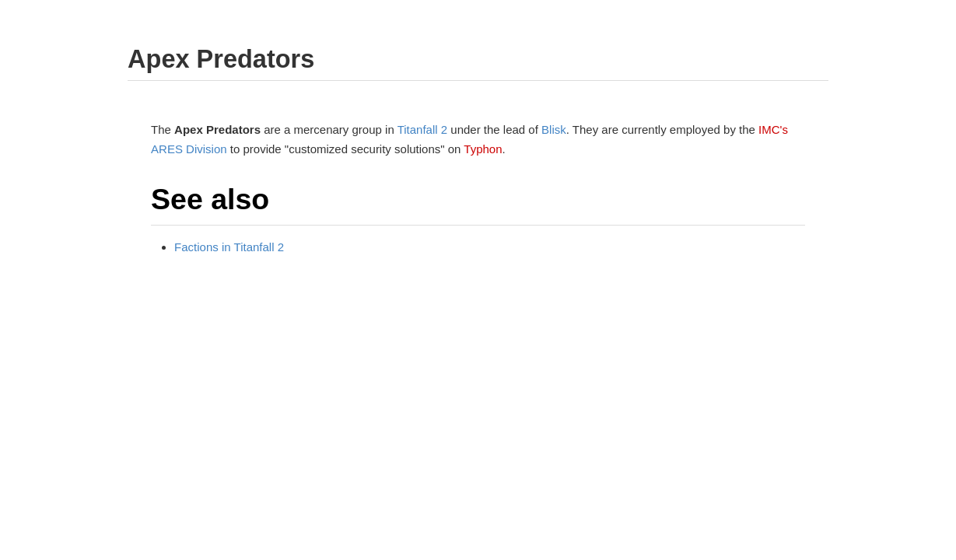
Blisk (554, 129)
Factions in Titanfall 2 (229, 247)
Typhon (483, 149)
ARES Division (189, 149)
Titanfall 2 (422, 129)
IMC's (773, 129)
